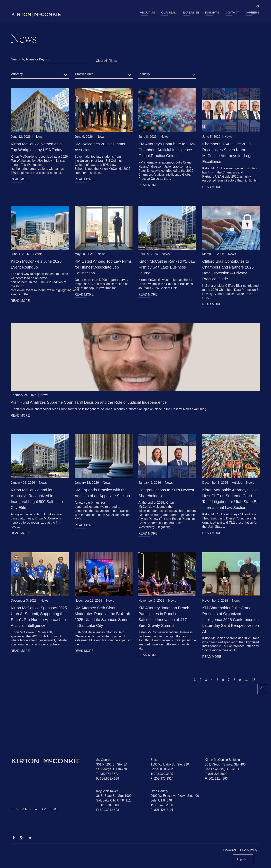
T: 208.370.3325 (162, 774)
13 (254, 680)
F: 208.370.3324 (162, 779)
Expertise (191, 12)
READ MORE (20, 179)
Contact (232, 12)
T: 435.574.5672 (107, 774)
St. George (104, 760)
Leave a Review (25, 809)
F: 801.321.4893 (216, 779)
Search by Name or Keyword (31, 59)
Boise (154, 760)
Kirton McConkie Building (222, 760)
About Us (147, 12)
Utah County (159, 791)
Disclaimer (230, 850)
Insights (212, 12)
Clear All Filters (107, 61)
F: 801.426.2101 (162, 810)
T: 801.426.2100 (162, 805)
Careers (252, 12)
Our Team (169, 12)
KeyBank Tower (107, 791)
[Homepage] (51, 761)
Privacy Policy (249, 850)
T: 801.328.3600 (216, 774)
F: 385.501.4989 (108, 779)
